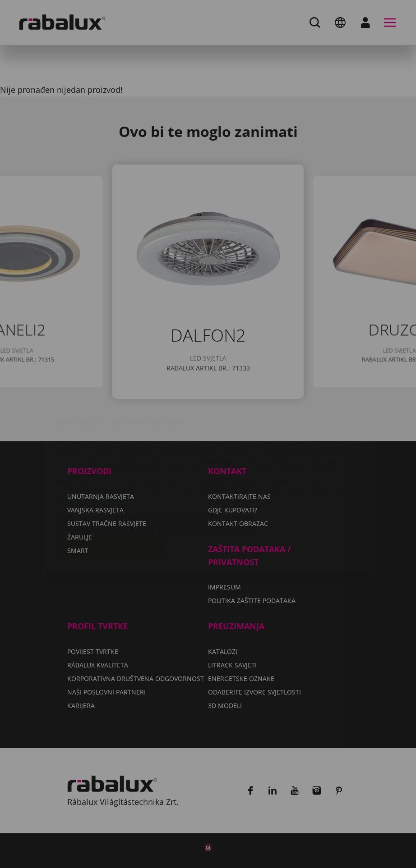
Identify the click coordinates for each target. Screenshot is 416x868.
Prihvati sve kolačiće (111, 495)
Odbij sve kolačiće (205, 472)
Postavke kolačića (106, 472)
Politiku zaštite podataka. (96, 445)
